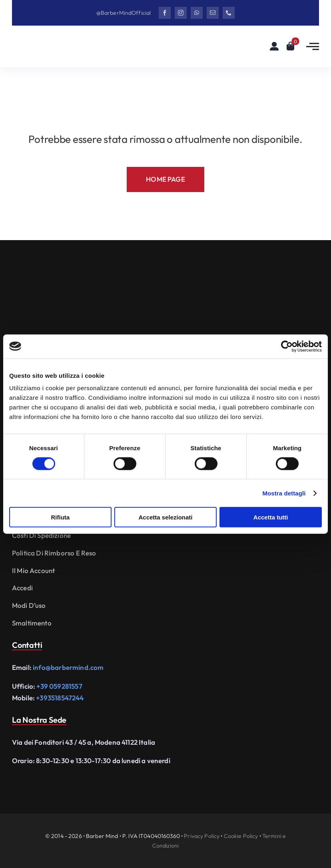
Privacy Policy (202, 836)
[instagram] (181, 13)
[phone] (229, 13)
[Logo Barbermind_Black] (60, 41)
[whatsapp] (197, 13)
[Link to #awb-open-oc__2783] (313, 46)
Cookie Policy (241, 836)
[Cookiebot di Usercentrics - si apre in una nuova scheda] (287, 346)
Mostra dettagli (284, 493)
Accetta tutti (271, 517)
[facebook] (165, 13)
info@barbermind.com (68, 667)
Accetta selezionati (165, 517)
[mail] (213, 13)
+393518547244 (60, 698)
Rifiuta (60, 517)
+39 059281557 (59, 686)
